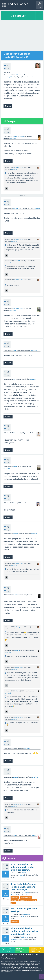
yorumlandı (14, 170)
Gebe (37, 954)
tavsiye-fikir (15, 898)
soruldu (32, 77)
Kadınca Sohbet (18, 4)
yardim (13, 903)
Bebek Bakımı (14, 954)
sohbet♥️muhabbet (26, 898)
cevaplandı (13, 138)
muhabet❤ (15, 900)
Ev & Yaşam (25, 893)
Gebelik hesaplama (27, 954)
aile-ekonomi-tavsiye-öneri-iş (28, 900)
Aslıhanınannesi (16, 939)
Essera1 (22, 917)
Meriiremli (14, 895)
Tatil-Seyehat (18, 75)
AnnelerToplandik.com (8, 958)
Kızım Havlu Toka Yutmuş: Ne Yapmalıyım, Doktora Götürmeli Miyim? (23, 887)
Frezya (22, 875)
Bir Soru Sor (18, 16)
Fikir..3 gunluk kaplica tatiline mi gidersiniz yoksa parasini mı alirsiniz (24, 931)
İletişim (5, 954)
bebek (4, 956)
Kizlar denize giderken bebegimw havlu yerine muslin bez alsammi (22, 867)
